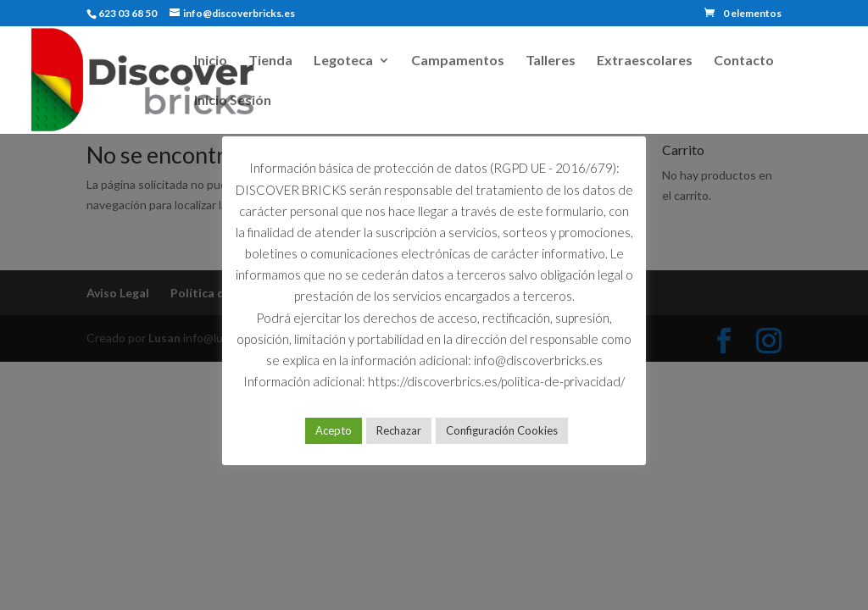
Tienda (270, 61)
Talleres (551, 61)
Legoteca (343, 61)
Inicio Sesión (233, 101)
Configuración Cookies (502, 430)
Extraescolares (645, 61)
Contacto (744, 61)
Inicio (211, 61)
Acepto (334, 430)
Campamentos (458, 61)
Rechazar (399, 430)
